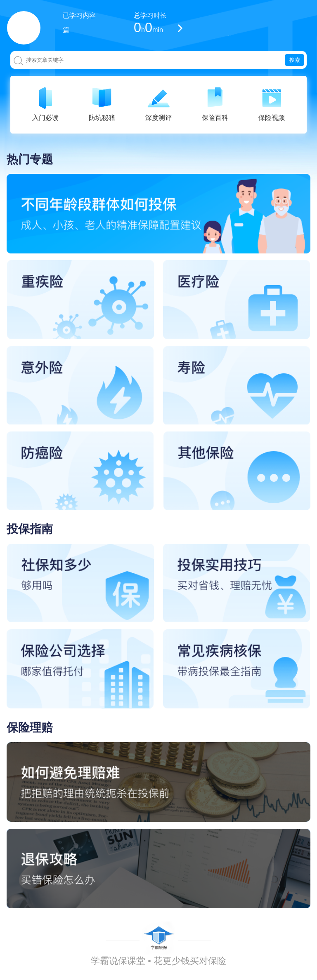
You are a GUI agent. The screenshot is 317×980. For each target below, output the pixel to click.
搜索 (295, 60)
